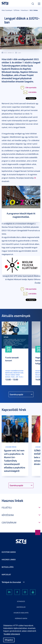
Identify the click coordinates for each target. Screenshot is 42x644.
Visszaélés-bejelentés (21, 613)
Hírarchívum (24, 10)
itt (35, 178)
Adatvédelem (21, 607)
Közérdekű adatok (21, 618)
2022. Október (34, 10)
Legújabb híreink (11, 447)
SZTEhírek (17, 10)
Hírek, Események (7, 10)
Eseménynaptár (17, 394)
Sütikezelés (21, 601)
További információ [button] (12, 634)
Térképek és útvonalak (11, 582)
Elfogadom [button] (9, 640)
